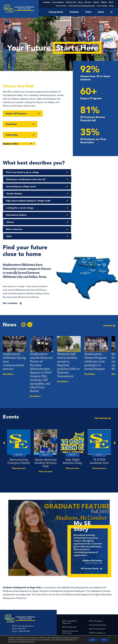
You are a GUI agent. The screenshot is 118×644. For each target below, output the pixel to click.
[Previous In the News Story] (24, 289)
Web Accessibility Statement (70, 586)
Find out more (19, 433)
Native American (14, 201)
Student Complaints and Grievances (72, 608)
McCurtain (31, 607)
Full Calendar (103, 383)
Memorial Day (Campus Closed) (19, 426)
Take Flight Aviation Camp (72, 426)
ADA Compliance (69, 591)
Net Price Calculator (97, 593)
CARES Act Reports (97, 597)
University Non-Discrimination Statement (100, 616)
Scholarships (12, 135)
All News (109, 290)
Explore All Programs (16, 113)
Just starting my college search (21, 179)
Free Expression (69, 620)
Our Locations (10, 268)
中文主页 (42, 610)
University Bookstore (98, 589)
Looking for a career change (76, 186)
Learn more (30, 642)
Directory (88, 2)
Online (88, 12)
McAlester (40, 607)
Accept (92, 640)
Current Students (58, 2)
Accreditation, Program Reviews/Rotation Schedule (100, 610)
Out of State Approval (98, 621)
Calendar (96, 2)
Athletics (104, 2)
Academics (47, 2)
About (101, 12)
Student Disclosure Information (70, 596)
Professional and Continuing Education (82, 6)
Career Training (102, 6)
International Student (16, 194)
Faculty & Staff (71, 2)
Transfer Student (70, 179)
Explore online (10, 144)
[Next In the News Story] (30, 289)
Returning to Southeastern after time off (82, 172)
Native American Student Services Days (46, 427)
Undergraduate (56, 12)
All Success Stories (96, 537)
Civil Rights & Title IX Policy (71, 602)
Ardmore (15, 607)
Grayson (23, 607)
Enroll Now (11, 124)
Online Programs (96, 585)
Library (80, 2)
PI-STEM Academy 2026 (99, 426)
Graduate (74, 12)
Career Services (61, 6)
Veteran (66, 194)
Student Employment (98, 605)
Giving (111, 6)
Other (65, 201)
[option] (19, 414)
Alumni (111, 2)
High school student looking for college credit (28, 186)
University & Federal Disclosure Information (72, 615)
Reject (104, 640)
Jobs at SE (93, 601)
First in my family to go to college (22, 172)
